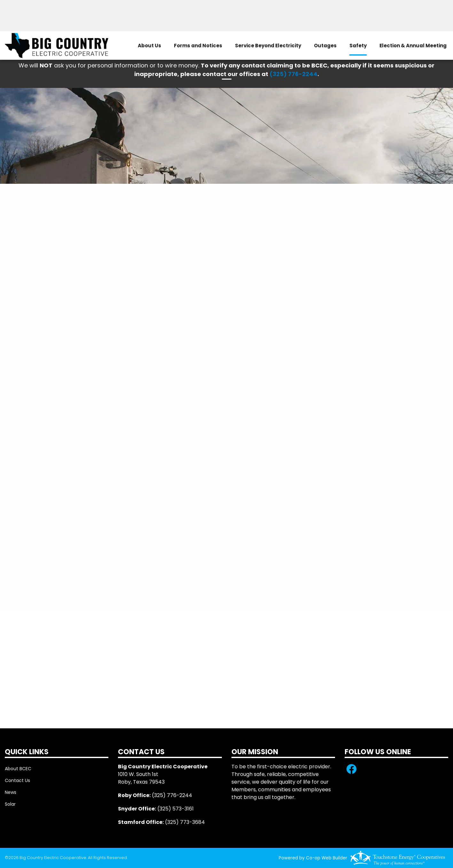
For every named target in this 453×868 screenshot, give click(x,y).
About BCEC (18, 769)
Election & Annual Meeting (413, 46)
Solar (10, 804)
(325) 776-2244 (293, 74)
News (11, 792)
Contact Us (17, 780)
